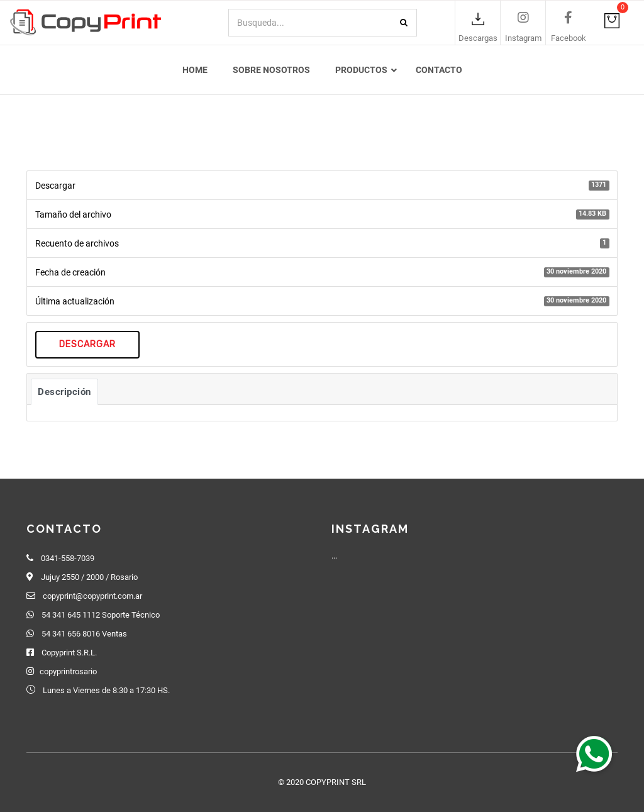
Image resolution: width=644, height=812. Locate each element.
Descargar (87, 344)
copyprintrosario (68, 671)
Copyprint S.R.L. (69, 653)
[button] (594, 754)
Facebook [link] (569, 38)
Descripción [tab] (64, 392)
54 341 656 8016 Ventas (84, 634)
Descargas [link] (478, 38)
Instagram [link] (523, 38)
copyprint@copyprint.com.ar (92, 596)
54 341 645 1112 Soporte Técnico (101, 615)
